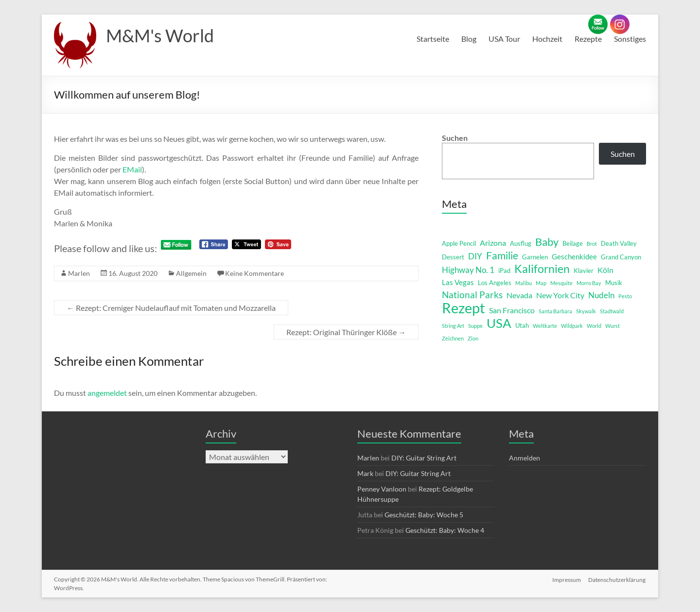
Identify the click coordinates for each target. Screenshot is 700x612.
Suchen (455, 138)
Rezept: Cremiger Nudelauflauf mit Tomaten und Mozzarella (171, 308)
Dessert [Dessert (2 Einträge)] (453, 257)
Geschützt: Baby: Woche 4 (445, 530)
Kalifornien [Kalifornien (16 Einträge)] (542, 269)
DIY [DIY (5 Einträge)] (475, 256)
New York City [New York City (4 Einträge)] (560, 295)
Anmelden (525, 458)
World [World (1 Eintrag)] (594, 326)
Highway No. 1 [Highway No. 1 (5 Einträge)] (468, 270)
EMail (132, 169)
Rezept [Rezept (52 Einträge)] (464, 308)
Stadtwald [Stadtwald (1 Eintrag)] (612, 311)
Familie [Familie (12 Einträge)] (502, 255)
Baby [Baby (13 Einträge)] (547, 242)
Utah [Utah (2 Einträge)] (522, 325)
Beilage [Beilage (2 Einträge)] (573, 243)
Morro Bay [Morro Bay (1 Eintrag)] (589, 283)
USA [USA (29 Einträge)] (499, 323)
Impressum (567, 579)
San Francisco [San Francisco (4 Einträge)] (512, 310)
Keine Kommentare (254, 273)
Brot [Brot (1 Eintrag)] (592, 244)
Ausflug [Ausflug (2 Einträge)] (521, 243)
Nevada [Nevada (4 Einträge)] (519, 295)
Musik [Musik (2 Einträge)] (614, 283)
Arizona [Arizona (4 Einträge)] (493, 243)
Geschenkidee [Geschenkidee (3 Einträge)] (574, 257)
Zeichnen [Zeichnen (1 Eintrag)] (453, 338)
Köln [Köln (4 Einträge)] (605, 270)
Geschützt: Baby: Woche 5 (424, 515)
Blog (469, 39)
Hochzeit (547, 39)
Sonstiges (630, 39)
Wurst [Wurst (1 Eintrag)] (612, 326)
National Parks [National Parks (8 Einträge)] (472, 295)
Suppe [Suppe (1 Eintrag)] (475, 326)
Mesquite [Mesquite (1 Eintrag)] (561, 283)
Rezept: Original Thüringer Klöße (346, 332)
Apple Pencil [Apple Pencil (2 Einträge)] (459, 243)
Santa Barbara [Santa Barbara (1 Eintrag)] (555, 311)
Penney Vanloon (382, 489)
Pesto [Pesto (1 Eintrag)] (625, 296)
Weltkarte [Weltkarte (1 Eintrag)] (545, 326)
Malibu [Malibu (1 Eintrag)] (524, 283)
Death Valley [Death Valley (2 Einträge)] (619, 243)
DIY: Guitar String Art (424, 458)
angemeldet (107, 393)
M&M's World (160, 35)
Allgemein (191, 273)
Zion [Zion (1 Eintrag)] (473, 338)
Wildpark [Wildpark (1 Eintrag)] (572, 326)
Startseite (433, 39)
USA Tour (504, 39)
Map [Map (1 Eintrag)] (541, 283)
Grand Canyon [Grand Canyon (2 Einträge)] (621, 257)
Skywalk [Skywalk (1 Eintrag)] (586, 311)
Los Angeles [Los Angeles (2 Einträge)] (495, 283)
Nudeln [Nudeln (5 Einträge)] (601, 295)
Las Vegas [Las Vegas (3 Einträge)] (458, 282)
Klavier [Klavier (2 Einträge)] (584, 271)
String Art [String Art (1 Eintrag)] (453, 326)
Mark (365, 473)
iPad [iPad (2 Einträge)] (504, 271)
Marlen (79, 273)
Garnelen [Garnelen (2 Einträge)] (535, 257)
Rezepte (588, 39)
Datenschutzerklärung (617, 579)
